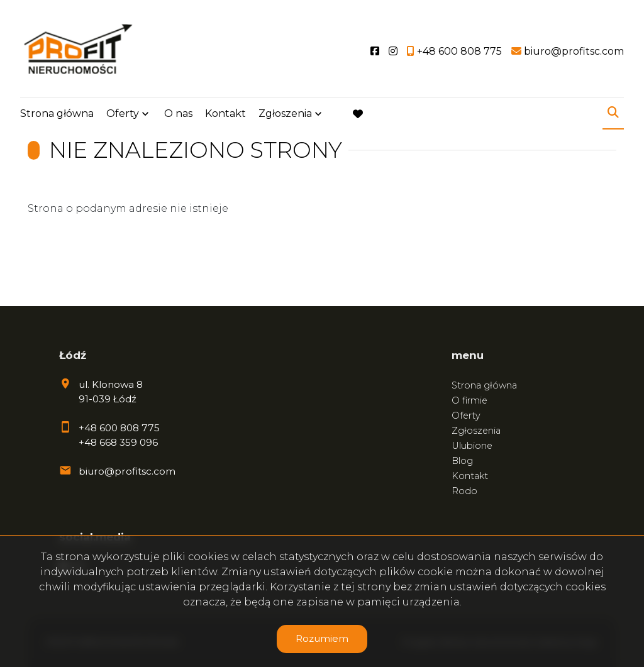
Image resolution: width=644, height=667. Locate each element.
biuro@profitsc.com (127, 471)
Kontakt (225, 115)
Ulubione (472, 446)
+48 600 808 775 (119, 428)
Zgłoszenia (285, 115)
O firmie (469, 400)
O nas (178, 115)
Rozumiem (322, 638)
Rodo (464, 491)
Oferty (123, 115)
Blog (462, 461)
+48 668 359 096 (118, 442)
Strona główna (57, 115)
